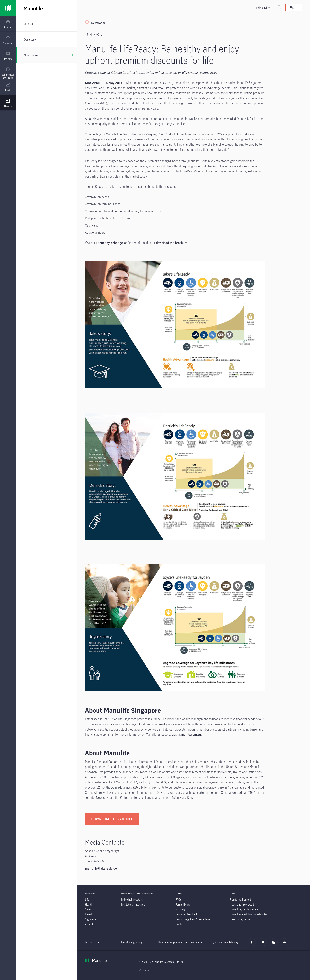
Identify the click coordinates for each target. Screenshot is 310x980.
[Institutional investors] (133, 904)
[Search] (279, 8)
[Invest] (88, 914)
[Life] (87, 900)
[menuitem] (8, 24)
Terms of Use (93, 942)
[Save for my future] (240, 919)
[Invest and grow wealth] (242, 904)
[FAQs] (178, 900)
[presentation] (8, 24)
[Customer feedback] (187, 914)
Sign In (294, 7)
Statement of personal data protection (180, 942)
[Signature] (90, 919)
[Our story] (46, 39)
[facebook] (253, 944)
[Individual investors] (132, 900)
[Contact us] (181, 924)
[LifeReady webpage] (110, 243)
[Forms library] (183, 904)
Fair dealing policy (132, 942)
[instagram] (275, 944)
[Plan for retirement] (240, 900)
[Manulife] (93, 8)
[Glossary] (180, 909)
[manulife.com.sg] (189, 735)
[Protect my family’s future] (244, 909)
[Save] (88, 909)
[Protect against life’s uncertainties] (249, 914)
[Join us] (46, 24)
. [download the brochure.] (172, 243)
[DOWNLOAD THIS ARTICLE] (112, 819)
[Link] (8, 8)
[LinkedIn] (286, 944)
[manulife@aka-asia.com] (102, 869)
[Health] (89, 904)
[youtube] (264, 944)
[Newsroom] (194, 23)
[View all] (89, 924)
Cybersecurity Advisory (225, 942)
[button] (263, 8)
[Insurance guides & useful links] (193, 919)
